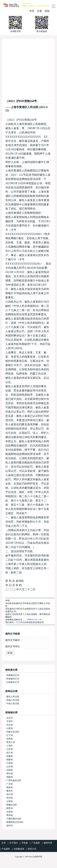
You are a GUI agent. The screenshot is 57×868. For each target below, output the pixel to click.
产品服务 (6, 849)
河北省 (10, 725)
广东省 (10, 784)
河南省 (10, 770)
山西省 (10, 728)
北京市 (10, 718)
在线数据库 (19, 849)
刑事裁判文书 (13, 675)
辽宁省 (10, 735)
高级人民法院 (13, 700)
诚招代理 (48, 843)
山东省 (10, 767)
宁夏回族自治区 (14, 819)
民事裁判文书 (13, 679)
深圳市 (10, 826)
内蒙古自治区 (13, 732)
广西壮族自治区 (14, 780)
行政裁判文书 (13, 682)
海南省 (10, 787)
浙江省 (10, 753)
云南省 (10, 801)
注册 (39, 11)
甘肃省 (10, 812)
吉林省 (10, 739)
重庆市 (10, 791)
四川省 (10, 794)
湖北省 (10, 773)
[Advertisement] (28, 67)
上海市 (10, 746)
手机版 (25, 843)
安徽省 (10, 756)
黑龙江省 (11, 742)
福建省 (10, 760)
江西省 (10, 763)
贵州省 (10, 798)
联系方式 (32, 849)
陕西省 (10, 808)
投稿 (47, 11)
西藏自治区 (12, 805)
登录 (32, 11)
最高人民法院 (13, 697)
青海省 (10, 815)
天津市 (10, 721)
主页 (4, 843)
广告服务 (36, 843)
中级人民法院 (13, 704)
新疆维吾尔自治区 (15, 822)
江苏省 (10, 749)
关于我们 (14, 843)
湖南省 (10, 777)
